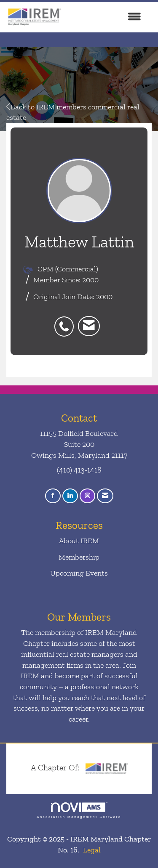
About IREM (79, 541)
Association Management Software (79, 811)
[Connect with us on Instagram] (87, 496)
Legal (92, 850)
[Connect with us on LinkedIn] (70, 496)
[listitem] (66, 322)
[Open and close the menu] (106, 17)
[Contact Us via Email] (105, 496)
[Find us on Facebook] (53, 496)
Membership (79, 557)
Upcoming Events (79, 573)
